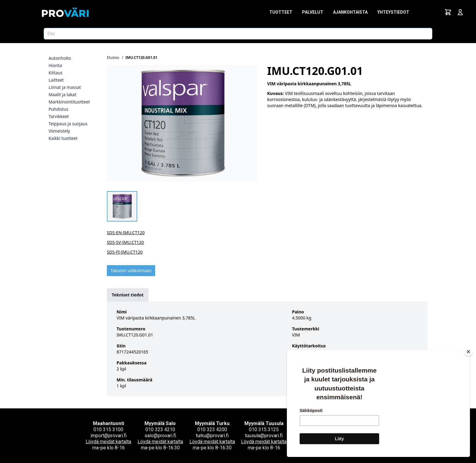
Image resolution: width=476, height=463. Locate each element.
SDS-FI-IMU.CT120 (125, 252)
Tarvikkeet (59, 116)
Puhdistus (58, 109)
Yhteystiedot (393, 12)
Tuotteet (281, 12)
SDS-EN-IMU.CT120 (126, 233)
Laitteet (56, 80)
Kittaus (56, 73)
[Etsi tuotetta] (238, 34)
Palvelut (313, 12)
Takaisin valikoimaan (131, 270)
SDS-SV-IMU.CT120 (125, 242)
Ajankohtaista (350, 12)
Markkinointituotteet (69, 102)
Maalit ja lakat (62, 95)
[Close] (468, 352)
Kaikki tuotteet (63, 138)
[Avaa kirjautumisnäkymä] (460, 12)
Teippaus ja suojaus (68, 124)
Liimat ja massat (65, 87)
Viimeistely (59, 131)
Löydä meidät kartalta (108, 442)
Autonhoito (60, 58)
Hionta (55, 65)
